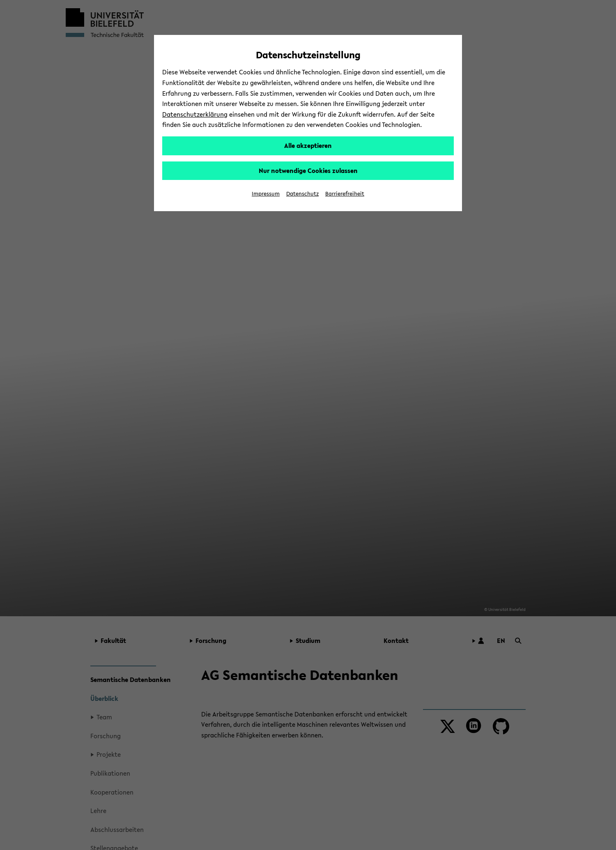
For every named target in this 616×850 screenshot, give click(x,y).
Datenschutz (302, 194)
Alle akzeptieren (308, 145)
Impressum (266, 194)
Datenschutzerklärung (195, 114)
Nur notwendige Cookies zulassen (308, 170)
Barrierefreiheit (345, 194)
